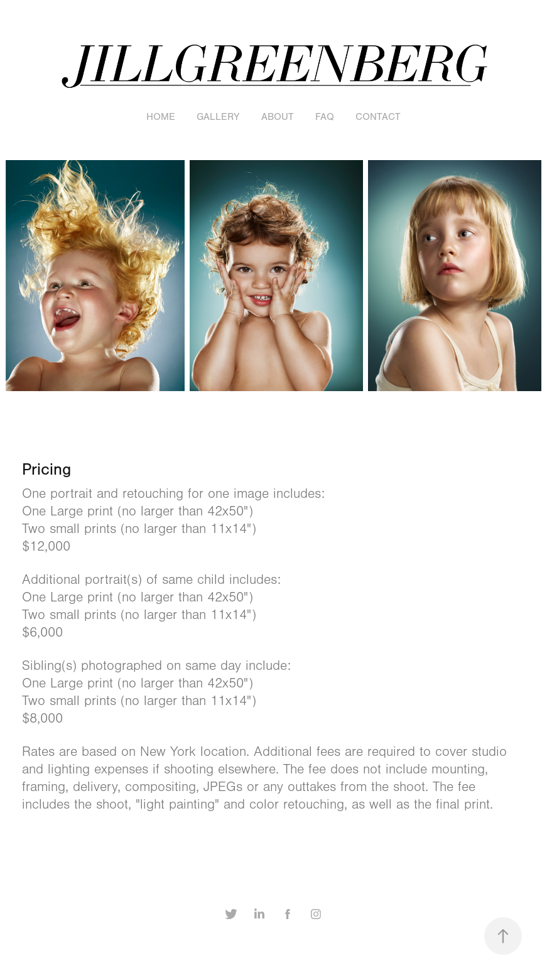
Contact (378, 117)
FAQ (325, 117)
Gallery (218, 117)
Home (161, 117)
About (278, 117)
